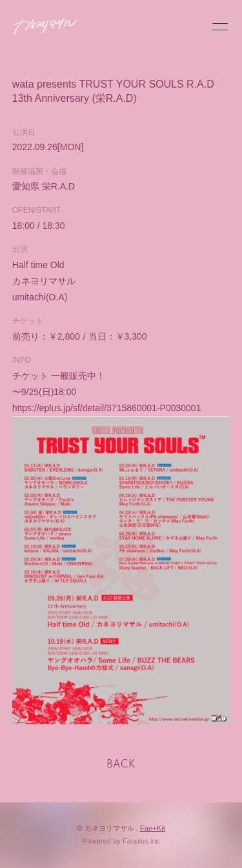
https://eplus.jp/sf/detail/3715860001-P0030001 (107, 408)
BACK (121, 765)
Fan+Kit (153, 828)
